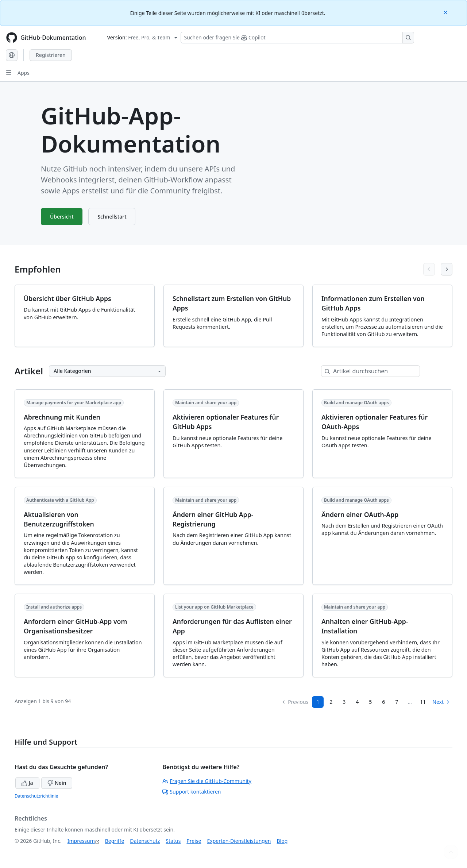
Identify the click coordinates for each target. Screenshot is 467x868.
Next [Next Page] (441, 702)
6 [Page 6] (383, 702)
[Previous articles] (429, 269)
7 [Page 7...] (397, 702)
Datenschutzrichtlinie (36, 796)
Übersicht (62, 217)
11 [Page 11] (423, 702)
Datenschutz (145, 841)
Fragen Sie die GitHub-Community (207, 781)
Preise (194, 841)
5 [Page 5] (370, 702)
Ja (27, 783)
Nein (57, 783)
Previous (295, 702)
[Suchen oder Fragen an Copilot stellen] (297, 38)
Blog (282, 841)
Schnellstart (112, 217)
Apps (24, 73)
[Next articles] (447, 269)
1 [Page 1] (318, 702)
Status (173, 841)
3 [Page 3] (344, 702)
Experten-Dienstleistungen (239, 841)
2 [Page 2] (331, 702)
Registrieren (51, 55)
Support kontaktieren (192, 792)
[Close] (446, 12)
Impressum (81, 841)
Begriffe (115, 841)
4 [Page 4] (357, 702)
